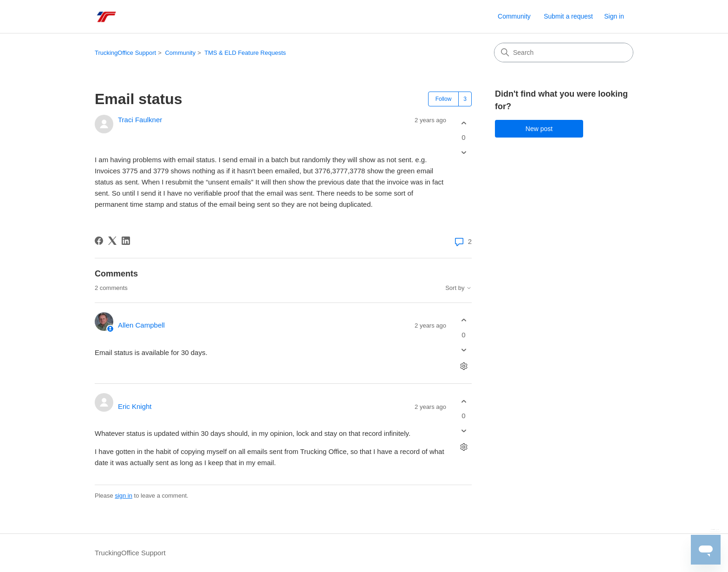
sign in (123, 496)
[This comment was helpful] (464, 320)
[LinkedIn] (126, 241)
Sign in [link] (614, 16)
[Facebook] (99, 241)
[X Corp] (112, 241)
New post (539, 129)
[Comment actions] (464, 366)
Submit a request (568, 16)
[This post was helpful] (464, 123)
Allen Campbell (141, 325)
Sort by (458, 288)
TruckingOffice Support (125, 53)
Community (514, 16)
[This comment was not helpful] (464, 350)
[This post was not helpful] (464, 153)
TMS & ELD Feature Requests (245, 53)
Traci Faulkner (140, 120)
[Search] (564, 53)
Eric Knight (135, 406)
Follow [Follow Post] (444, 99)
